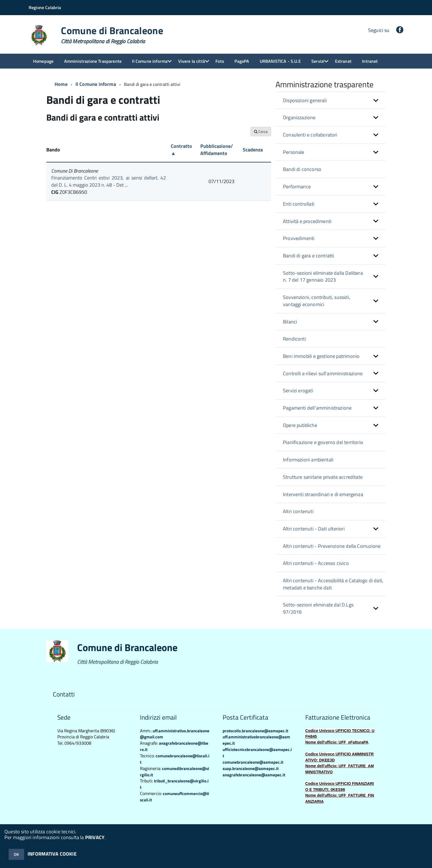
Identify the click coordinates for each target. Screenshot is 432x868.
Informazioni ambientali (308, 460)
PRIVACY (95, 837)
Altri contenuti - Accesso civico (316, 563)
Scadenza (253, 150)
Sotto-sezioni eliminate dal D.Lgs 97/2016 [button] (318, 608)
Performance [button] (297, 187)
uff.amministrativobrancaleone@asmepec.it (256, 740)
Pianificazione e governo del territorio (323, 442)
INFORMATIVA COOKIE (52, 854)
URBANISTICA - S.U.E (280, 61)
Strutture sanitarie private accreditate (323, 477)
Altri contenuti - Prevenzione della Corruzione (332, 546)
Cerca (261, 131)
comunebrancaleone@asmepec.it (253, 762)
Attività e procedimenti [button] (307, 221)
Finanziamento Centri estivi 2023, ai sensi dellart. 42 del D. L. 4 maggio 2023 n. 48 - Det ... (109, 181)
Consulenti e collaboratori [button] (310, 135)
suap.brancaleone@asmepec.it (251, 768)
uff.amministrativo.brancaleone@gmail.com (175, 734)
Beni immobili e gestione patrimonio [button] (321, 356)
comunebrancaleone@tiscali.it (175, 759)
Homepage (43, 61)
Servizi (318, 61)
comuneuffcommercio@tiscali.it (175, 797)
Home (61, 84)
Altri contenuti (298, 511)
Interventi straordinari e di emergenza (323, 494)
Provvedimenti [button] (299, 238)
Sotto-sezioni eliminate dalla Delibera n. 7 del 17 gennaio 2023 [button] (323, 277)
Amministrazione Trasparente (93, 61)
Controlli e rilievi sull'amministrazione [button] (323, 373)
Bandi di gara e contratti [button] (309, 256)
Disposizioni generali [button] (305, 100)
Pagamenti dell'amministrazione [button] (317, 408)
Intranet (370, 61)
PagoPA (242, 61)
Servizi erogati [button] (298, 391)
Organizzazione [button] (299, 117)
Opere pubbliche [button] (300, 425)
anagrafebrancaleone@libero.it (174, 746)
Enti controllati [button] (299, 204)
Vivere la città (192, 61)
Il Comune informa (150, 61)
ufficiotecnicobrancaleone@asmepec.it (257, 753)
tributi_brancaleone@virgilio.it (174, 784)
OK (16, 854)
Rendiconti (295, 339)
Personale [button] (294, 152)
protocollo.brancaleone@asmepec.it (255, 731)
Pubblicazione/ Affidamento (217, 150)
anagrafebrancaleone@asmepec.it (254, 775)
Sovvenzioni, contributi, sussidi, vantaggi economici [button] (317, 301)
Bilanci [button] (290, 322)
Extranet (343, 61)
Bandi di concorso (302, 169)
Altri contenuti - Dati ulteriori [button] (314, 529)
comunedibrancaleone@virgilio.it (175, 772)
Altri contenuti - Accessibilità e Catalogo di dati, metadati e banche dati (333, 584)
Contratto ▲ (181, 150)
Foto (220, 61)
